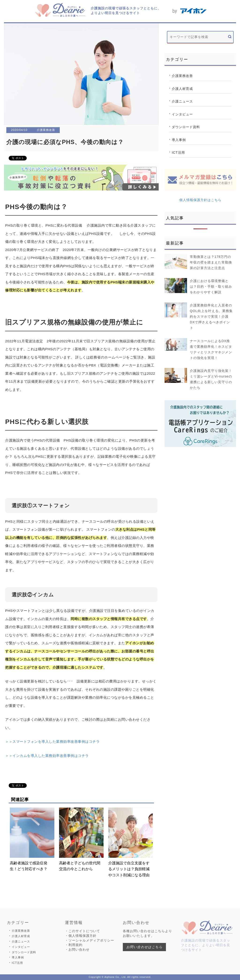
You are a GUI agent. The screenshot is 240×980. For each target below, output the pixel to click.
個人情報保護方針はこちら (200, 200)
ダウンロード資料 (186, 127)
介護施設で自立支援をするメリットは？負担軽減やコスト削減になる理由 (131, 842)
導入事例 (179, 140)
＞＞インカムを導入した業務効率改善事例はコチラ (47, 756)
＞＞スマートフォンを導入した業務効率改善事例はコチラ (52, 742)
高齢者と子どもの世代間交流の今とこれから (81, 839)
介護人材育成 (182, 89)
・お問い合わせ (77, 949)
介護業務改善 (182, 76)
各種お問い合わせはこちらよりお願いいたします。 (147, 933)
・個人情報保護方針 (81, 936)
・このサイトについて (82, 931)
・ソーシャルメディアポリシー (90, 940)
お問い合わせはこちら (144, 947)
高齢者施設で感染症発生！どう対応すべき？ (32, 839)
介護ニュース (182, 101)
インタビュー (182, 114)
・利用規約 (74, 945)
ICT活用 (178, 153)
